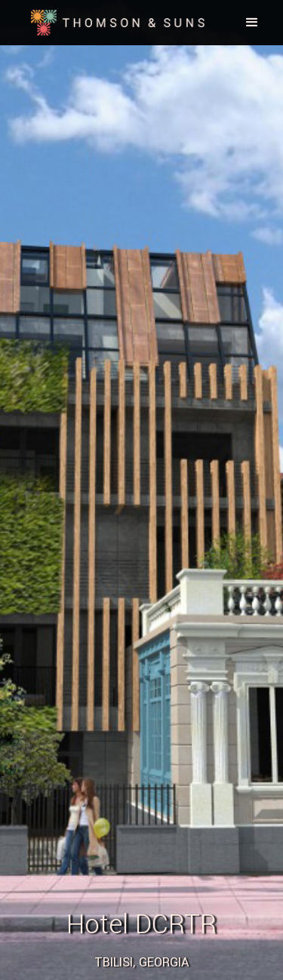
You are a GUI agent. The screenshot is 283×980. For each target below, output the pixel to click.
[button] (252, 23)
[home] (114, 23)
